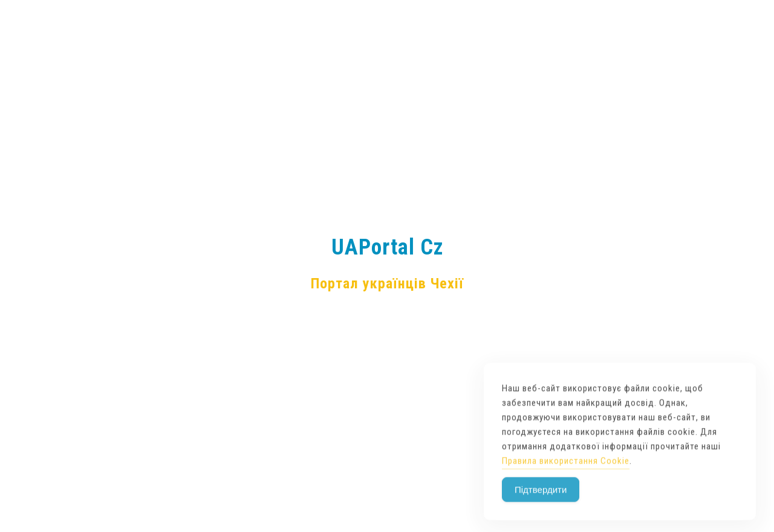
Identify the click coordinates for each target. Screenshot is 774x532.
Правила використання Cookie (566, 476)
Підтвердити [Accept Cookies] (541, 505)
